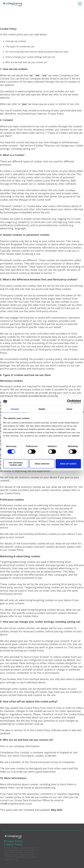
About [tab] (69, 409)
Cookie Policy (12, 493)
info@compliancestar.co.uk (16, 804)
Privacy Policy (56, 114)
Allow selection (42, 464)
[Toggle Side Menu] (80, 4)
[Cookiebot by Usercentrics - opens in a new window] (69, 402)
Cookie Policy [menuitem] (13, 844)
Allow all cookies (68, 464)
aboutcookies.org (45, 788)
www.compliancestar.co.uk (33, 91)
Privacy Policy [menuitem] (13, 841)
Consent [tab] (15, 409)
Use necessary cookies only (16, 464)
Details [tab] (42, 409)
